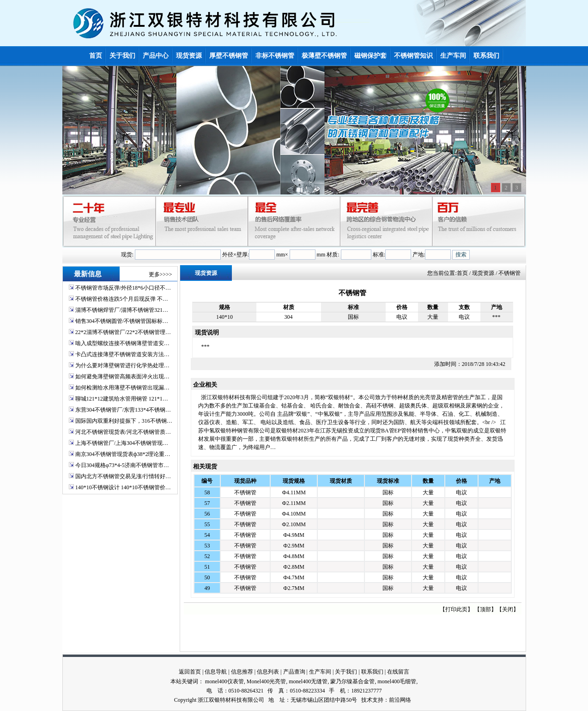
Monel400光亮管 (266, 681)
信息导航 (216, 672)
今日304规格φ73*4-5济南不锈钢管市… (122, 465)
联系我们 (372, 672)
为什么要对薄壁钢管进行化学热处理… (122, 365)
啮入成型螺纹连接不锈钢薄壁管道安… (122, 343)
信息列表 (268, 672)
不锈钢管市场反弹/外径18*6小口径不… (123, 288)
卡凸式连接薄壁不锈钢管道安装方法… (122, 354)
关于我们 (346, 672)
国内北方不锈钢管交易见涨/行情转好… (123, 476)
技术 (367, 700)
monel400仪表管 (224, 681)
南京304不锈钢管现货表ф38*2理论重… (123, 454)
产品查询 (294, 672)
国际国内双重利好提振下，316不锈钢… (124, 421)
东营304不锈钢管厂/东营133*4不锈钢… (123, 410)
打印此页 (456, 609)
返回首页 (190, 672)
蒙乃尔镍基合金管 (352, 681)
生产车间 (320, 672)
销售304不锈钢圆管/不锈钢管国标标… (122, 321)
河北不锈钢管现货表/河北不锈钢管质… (123, 432)
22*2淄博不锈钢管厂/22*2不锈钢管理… (123, 332)
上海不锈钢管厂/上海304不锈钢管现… (122, 443)
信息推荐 (242, 672)
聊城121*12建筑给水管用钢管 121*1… (122, 399)
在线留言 (398, 672)
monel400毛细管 (397, 681)
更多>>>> (161, 274)
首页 (462, 273)
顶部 (485, 609)
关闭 (508, 609)
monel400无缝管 (308, 681)
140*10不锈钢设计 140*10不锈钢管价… (123, 487)
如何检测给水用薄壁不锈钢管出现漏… (122, 388)
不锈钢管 (245, 492)
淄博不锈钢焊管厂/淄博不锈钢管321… (122, 310)
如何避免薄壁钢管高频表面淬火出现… (122, 377)
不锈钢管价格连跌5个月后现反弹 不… (122, 299)
